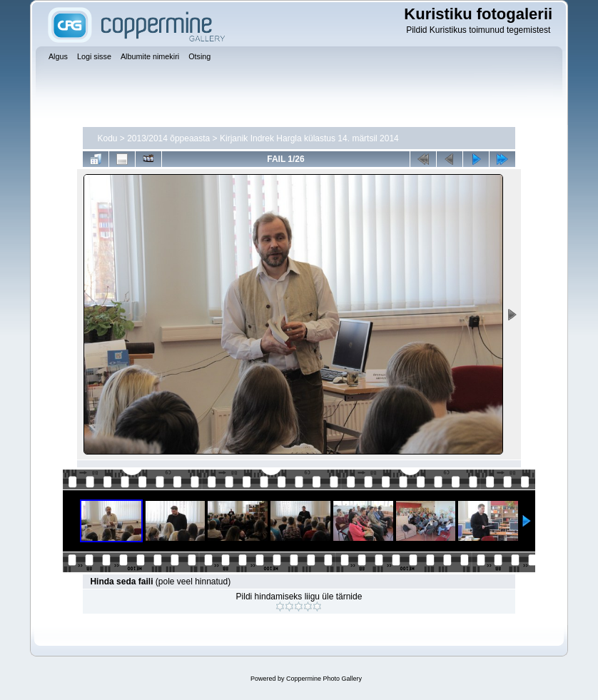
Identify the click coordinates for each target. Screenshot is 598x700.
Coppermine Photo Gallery (324, 679)
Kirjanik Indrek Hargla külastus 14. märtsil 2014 (309, 138)
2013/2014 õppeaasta (168, 138)
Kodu (107, 138)
